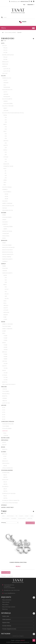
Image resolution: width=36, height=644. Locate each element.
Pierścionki (5, 64)
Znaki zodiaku (6, 236)
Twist (5, 182)
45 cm (4, 412)
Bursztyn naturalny (8, 250)
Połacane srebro (7, 326)
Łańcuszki (5, 73)
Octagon (6, 157)
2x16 (6, 117)
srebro (3, 516)
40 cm (4, 408)
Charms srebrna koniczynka (18, 562)
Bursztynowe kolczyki (8, 206)
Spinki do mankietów (7, 468)
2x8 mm (6, 199)
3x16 (6, 278)
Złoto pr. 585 (7, 71)
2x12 (6, 159)
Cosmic (5, 319)
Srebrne (6, 101)
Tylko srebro (6, 391)
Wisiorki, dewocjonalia (8, 55)
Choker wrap (6, 234)
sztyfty (32, 516)
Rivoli (5, 169)
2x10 (6, 134)
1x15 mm (5, 373)
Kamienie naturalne (7, 231)
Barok (5, 124)
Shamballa (5, 189)
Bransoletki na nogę (8, 252)
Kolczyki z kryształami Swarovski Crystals (13, 113)
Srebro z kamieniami (7, 203)
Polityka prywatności (7, 619)
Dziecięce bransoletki (8, 254)
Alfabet (4, 331)
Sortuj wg (3, 522)
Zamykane (6, 83)
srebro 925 (30, 518)
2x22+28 (7, 294)
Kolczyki (4, 46)
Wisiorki (3, 322)
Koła (5, 85)
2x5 (5, 171)
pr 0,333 (5, 48)
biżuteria (21, 516)
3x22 (6, 280)
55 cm (4, 417)
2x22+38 (7, 299)
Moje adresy (5, 605)
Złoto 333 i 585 (6, 403)
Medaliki (4, 445)
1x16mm (5, 345)
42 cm (4, 410)
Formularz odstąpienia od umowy (9, 629)
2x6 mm (6, 196)
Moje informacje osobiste (9, 607)
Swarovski (5, 431)
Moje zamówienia (7, 600)
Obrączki (5, 401)
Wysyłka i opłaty (6, 616)
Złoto (3, 43)
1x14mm (5, 338)
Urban (5, 180)
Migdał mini (6, 164)
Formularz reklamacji (7, 626)
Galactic (6, 145)
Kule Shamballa (7, 192)
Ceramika (5, 398)
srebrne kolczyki (10, 516)
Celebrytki (5, 224)
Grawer (4, 220)
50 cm (4, 415)
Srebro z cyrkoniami (7, 324)
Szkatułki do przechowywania (10, 503)
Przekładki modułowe (8, 424)
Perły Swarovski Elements (9, 384)
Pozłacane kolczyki (7, 90)
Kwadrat (6, 315)
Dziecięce (5, 208)
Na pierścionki (6, 473)
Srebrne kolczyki (7, 78)
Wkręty (5, 108)
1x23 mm (5, 364)
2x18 (6, 138)
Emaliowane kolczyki (8, 210)
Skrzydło (6, 141)
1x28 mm (5, 350)
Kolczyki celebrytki (7, 99)
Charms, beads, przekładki (8, 422)
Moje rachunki (6, 602)
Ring (5, 185)
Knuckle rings (6, 394)
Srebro (4, 215)
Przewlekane (7, 87)
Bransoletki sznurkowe (8, 247)
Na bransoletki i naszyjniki (9, 493)
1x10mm (5, 336)
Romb (5, 317)
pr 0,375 (5, 50)
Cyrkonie (5, 271)
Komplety (5, 66)
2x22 (6, 120)
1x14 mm (5, 380)
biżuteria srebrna (22, 518)
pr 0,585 (5, 52)
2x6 (5, 173)
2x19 (6, 148)
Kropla (5, 150)
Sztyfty (5, 80)
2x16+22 (7, 289)
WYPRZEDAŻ (4, 505)
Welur (5, 475)
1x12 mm (5, 377)
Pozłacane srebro (8, 104)
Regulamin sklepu (6, 623)
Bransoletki (5, 62)
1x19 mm (5, 368)
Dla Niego (4, 452)
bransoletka (14, 518)
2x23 (6, 143)
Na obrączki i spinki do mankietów (11, 500)
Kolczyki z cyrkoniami (8, 106)
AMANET (23, 640)
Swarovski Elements (7, 259)
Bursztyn (5, 382)
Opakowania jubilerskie (7, 470)
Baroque (5, 352)
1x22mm (5, 347)
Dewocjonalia (5, 440)
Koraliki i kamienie (7, 257)
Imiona (4, 238)
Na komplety (5, 487)
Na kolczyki (5, 480)
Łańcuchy (5, 454)
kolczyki (27, 516)
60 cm (4, 419)
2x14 (6, 136)
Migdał (5, 115)
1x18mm (5, 340)
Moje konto (6, 597)
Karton (5, 477)
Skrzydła (5, 361)
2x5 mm (6, 194)
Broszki (3, 447)
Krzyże (4, 442)
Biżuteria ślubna (5, 438)
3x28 (6, 282)
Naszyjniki (4, 213)
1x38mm (5, 359)
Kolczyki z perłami (7, 187)
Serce (5, 131)
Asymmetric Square (8, 166)
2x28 (6, 122)
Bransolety (5, 461)
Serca (4, 333)
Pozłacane (5, 268)
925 (16, 516)
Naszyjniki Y (5, 222)
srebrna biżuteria (6, 518)
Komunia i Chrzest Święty (7, 507)
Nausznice (5, 201)
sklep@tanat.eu (11, 593)
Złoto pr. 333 (7, 69)
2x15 (6, 152)
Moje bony (5, 609)
